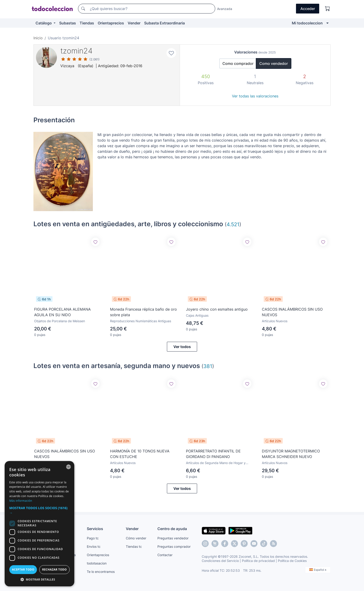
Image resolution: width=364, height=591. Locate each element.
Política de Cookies (292, 561)
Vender (134, 23)
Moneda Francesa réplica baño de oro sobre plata (143, 312)
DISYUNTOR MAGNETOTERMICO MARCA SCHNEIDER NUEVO (291, 454)
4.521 (233, 224)
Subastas (68, 23)
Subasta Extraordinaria (164, 23)
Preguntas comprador (174, 546)
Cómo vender (136, 538)
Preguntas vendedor (173, 538)
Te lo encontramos (101, 572)
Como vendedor (274, 63)
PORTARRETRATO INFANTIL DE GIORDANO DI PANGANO (213, 454)
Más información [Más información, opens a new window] (21, 501)
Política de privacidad (258, 561)
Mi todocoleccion (307, 23)
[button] (39, 510)
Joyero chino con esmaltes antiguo (217, 309)
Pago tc (93, 538)
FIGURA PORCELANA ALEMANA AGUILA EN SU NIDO (62, 312)
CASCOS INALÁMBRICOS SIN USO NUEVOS (292, 312)
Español (318, 570)
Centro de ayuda (172, 529)
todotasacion (97, 563)
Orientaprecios (111, 23)
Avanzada (225, 9)
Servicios (95, 529)
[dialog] (39, 524)
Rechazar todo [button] (54, 569)
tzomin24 (76, 51)
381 (208, 366)
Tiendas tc (134, 546)
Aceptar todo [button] (23, 569)
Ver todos (182, 347)
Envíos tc (94, 546)
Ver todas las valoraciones (255, 96)
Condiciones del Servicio (220, 561)
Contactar (165, 555)
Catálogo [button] (44, 23)
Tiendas (87, 23)
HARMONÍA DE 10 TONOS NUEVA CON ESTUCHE (140, 454)
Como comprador (238, 63)
